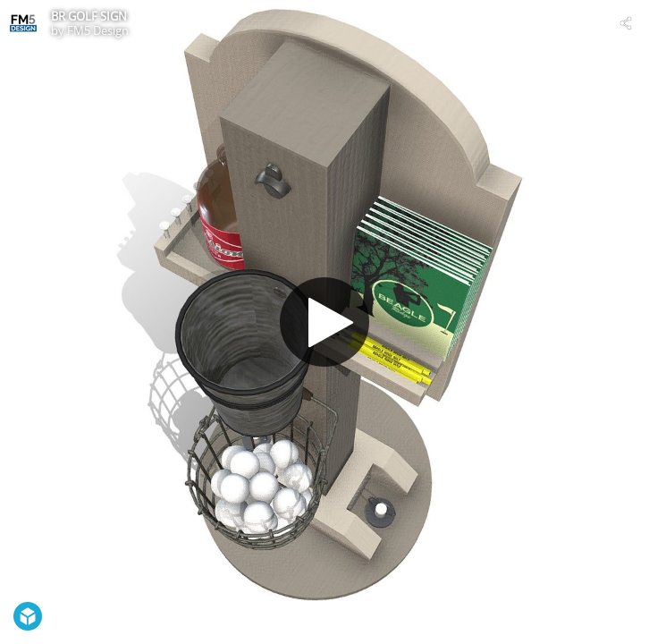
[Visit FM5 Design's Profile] (23, 23)
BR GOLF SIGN (89, 16)
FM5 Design (98, 30)
